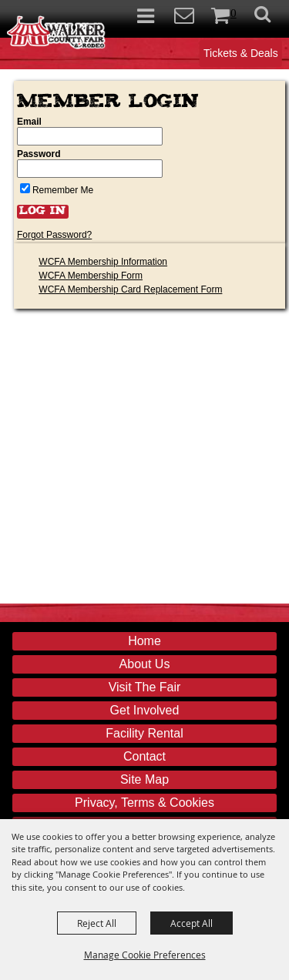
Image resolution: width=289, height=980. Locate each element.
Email (29, 122)
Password (39, 154)
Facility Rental (144, 733)
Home (144, 641)
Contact (144, 756)
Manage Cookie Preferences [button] (145, 955)
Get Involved (145, 710)
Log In (43, 212)
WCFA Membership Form (91, 276)
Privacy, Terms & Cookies (144, 803)
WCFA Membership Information (103, 262)
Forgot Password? (54, 235)
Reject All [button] (97, 923)
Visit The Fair (145, 687)
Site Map (144, 779)
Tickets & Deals (241, 53)
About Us (145, 664)
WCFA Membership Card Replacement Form (130, 289)
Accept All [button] (192, 923)
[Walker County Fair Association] (56, 30)
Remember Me (63, 190)
